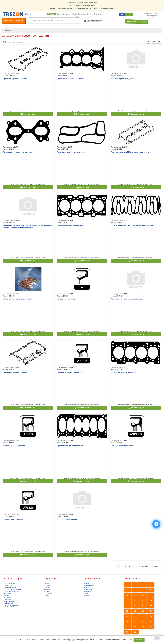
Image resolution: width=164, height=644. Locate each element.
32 (151, 621)
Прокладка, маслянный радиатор (71, 152)
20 (151, 606)
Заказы (86, 587)
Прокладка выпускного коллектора (18, 152)
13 (127, 600)
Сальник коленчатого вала (122, 446)
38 (135, 632)
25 (127, 616)
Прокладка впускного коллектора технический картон (133, 225)
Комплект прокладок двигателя (124, 79)
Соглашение (97, 640)
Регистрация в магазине (137, 22)
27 (143, 616)
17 (127, 606)
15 (143, 600)
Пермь (28, 14)
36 (151, 627)
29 (127, 621)
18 (135, 606)
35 (143, 627)
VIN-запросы (88, 589)
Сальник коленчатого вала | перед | (72, 372)
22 (127, 611)
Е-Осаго (51, 14)
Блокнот (86, 596)
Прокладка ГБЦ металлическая (70, 225)
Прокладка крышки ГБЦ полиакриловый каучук (131, 152)
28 (151, 616)
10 (135, 595)
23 (143, 611)
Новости (90, 14)
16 (151, 600)
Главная (7, 30)
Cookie (53, 640)
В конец (156, 566)
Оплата (74, 14)
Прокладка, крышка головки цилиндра (127, 299)
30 (135, 621)
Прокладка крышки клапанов (15, 79)
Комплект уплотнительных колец (17, 299)
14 (135, 600)
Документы (87, 591)
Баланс (86, 583)
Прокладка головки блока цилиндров (73, 79)
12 (151, 595)
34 (135, 627)
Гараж (86, 594)
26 (135, 616)
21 (135, 611)
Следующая (146, 566)
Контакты (82, 14)
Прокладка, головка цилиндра (123, 372)
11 (143, 595)
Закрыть (139, 640)
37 (127, 632)
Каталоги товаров (13, 20)
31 (143, 621)
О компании (99, 14)
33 (127, 627)
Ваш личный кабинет (96, 21)
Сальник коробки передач (14, 446)
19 (143, 606)
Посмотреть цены (28, 114)
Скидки (59, 14)
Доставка (67, 14)
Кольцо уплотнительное (67, 299)
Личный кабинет (89, 585)
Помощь (75, 16)
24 (151, 611)
